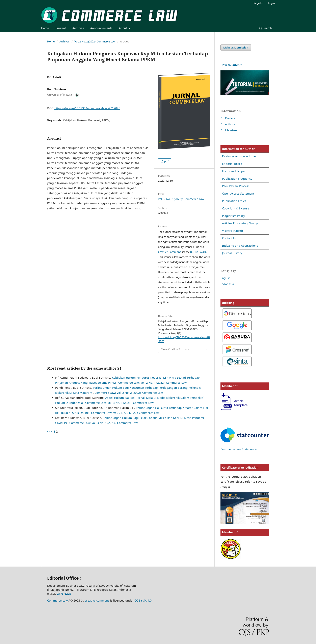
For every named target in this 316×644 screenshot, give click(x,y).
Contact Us (229, 238)
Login (271, 3)
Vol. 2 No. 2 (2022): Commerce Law (95, 41)
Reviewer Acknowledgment (240, 156)
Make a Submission (236, 47)
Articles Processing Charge (240, 223)
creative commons (98, 600)
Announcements (101, 28)
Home (45, 28)
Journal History (232, 253)
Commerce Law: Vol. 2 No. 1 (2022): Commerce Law (152, 383)
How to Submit (231, 65)
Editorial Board (232, 164)
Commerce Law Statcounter (239, 449)
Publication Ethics (234, 201)
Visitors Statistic (233, 231)
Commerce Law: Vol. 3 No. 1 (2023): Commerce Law (119, 403)
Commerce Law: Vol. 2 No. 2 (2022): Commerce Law (129, 393)
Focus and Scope (233, 171)
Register (258, 3)
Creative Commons (169, 252)
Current (61, 28)
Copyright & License (236, 208)
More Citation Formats (175, 349)
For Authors (228, 124)
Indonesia (227, 284)
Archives (78, 28)
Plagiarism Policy (233, 216)
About (123, 28)
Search (266, 28)
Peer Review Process (236, 186)
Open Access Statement (238, 193)
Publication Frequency (237, 179)
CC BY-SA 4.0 (143, 600)
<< (49, 431)
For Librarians (229, 130)
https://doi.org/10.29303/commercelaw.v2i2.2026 (87, 108)
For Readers (228, 118)
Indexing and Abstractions (240, 246)
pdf (166, 161)
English (226, 278)
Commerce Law (58, 600)
